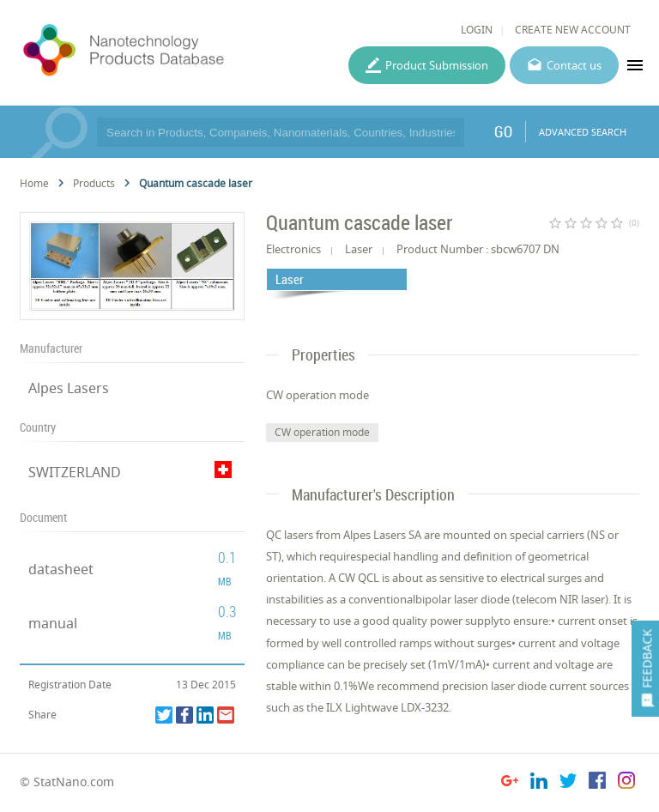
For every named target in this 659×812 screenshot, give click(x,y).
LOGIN (477, 30)
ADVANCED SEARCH (583, 132)
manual (53, 623)
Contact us (574, 65)
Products (94, 183)
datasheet (61, 569)
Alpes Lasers (69, 388)
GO (503, 131)
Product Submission (437, 65)
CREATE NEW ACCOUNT (573, 30)
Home (34, 183)
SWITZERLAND (75, 472)
